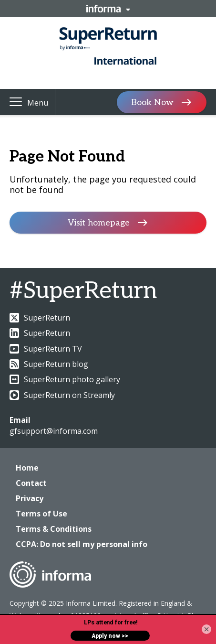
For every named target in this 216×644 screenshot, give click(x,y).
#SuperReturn (83, 291)
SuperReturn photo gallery (65, 379)
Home (27, 468)
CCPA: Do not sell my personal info (82, 544)
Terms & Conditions (54, 529)
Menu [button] (38, 103)
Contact (31, 483)
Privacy (30, 498)
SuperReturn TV (46, 349)
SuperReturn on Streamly (62, 395)
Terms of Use (41, 514)
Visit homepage (99, 223)
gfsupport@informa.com (54, 431)
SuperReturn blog (49, 364)
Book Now (152, 102)
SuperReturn (40, 318)
